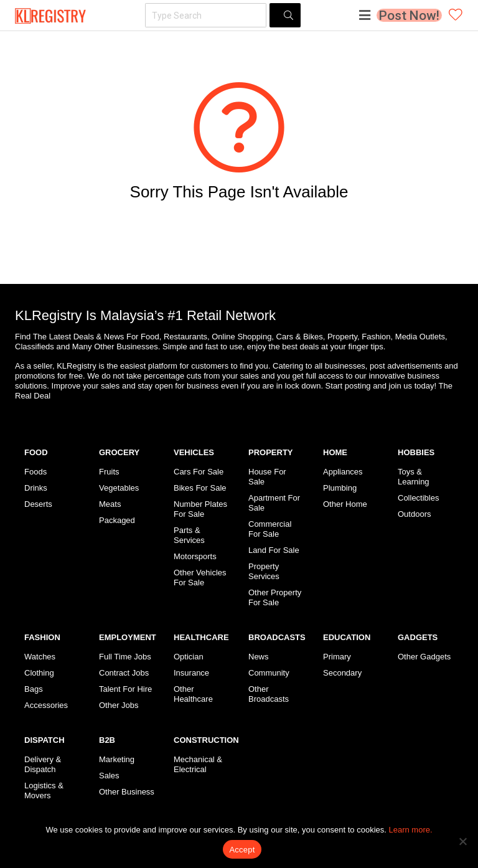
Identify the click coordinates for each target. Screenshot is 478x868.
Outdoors (414, 514)
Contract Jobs (124, 673)
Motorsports (195, 556)
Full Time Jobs (125, 657)
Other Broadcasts (269, 694)
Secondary (342, 673)
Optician (189, 657)
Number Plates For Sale (200, 509)
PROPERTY (271, 452)
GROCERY (119, 452)
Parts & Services (189, 535)
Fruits (109, 472)
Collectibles (418, 498)
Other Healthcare (193, 694)
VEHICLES (194, 452)
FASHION (42, 637)
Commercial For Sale (270, 529)
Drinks (36, 488)
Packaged (117, 520)
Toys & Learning (414, 477)
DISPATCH (45, 740)
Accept (242, 850)
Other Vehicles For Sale (200, 578)
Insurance (191, 673)
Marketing (117, 759)
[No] (462, 841)
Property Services (264, 571)
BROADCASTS (277, 637)
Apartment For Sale (274, 503)
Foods (35, 472)
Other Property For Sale (275, 597)
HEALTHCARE (201, 637)
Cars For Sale (199, 472)
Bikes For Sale (200, 488)
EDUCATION (347, 637)
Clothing (39, 673)
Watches (40, 657)
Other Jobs (119, 705)
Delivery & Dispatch (43, 764)
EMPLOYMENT (128, 637)
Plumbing (340, 488)
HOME (335, 452)
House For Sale (267, 477)
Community (269, 673)
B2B (107, 740)
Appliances (343, 472)
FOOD (36, 452)
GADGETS (418, 637)
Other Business (127, 792)
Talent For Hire (125, 689)
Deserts (38, 504)
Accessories (46, 705)
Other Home (345, 504)
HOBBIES (416, 452)
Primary (337, 657)
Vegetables (119, 488)
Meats (110, 504)
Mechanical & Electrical (198, 764)
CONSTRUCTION (206, 740)
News (259, 657)
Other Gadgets (424, 657)
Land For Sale (274, 550)
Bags (34, 689)
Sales (109, 776)
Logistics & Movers (44, 790)
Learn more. (411, 830)
